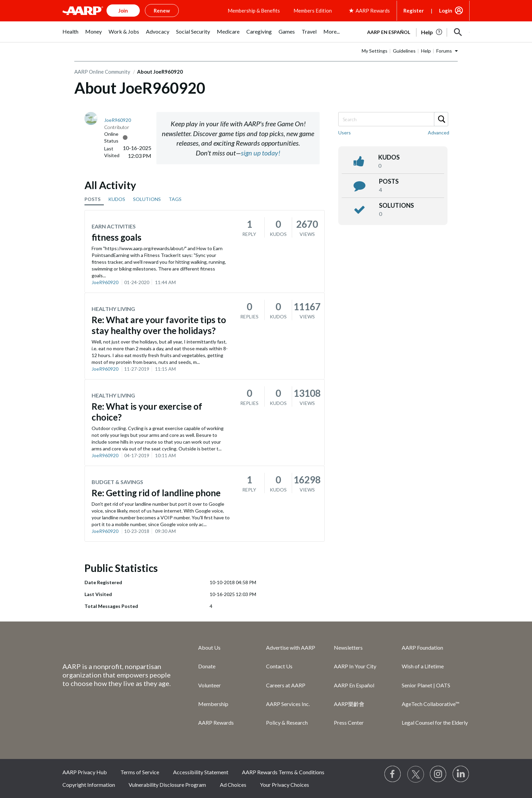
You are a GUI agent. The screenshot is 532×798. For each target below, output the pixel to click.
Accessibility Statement (201, 772)
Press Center (349, 722)
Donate (207, 666)
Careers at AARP (286, 685)
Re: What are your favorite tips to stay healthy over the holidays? (159, 325)
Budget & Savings (117, 482)
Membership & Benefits (254, 11)
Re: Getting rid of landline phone (156, 493)
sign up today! (261, 153)
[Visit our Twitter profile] (416, 774)
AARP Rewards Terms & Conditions (283, 772)
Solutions (396, 205)
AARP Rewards (216, 722)
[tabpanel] (415, 32)
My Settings (375, 51)
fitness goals (117, 237)
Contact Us (279, 666)
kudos (389, 157)
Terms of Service (140, 772)
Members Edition (313, 11)
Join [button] (123, 11)
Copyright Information (89, 785)
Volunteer (210, 685)
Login (446, 11)
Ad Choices (233, 785)
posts (389, 181)
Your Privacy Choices (284, 785)
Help (426, 51)
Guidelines (404, 51)
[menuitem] (70, 35)
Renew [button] (162, 11)
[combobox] (393, 119)
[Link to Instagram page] (438, 774)
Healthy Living (113, 309)
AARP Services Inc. (288, 704)
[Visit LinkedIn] (461, 774)
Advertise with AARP (291, 647)
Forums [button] (444, 51)
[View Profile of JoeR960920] (118, 120)
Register (414, 11)
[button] (458, 32)
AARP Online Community (102, 72)
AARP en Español (389, 32)
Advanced (439, 133)
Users (345, 133)
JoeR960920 (105, 282)
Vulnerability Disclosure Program (167, 785)
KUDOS (117, 199)
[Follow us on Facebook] (393, 774)
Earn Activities (114, 226)
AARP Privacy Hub (85, 772)
